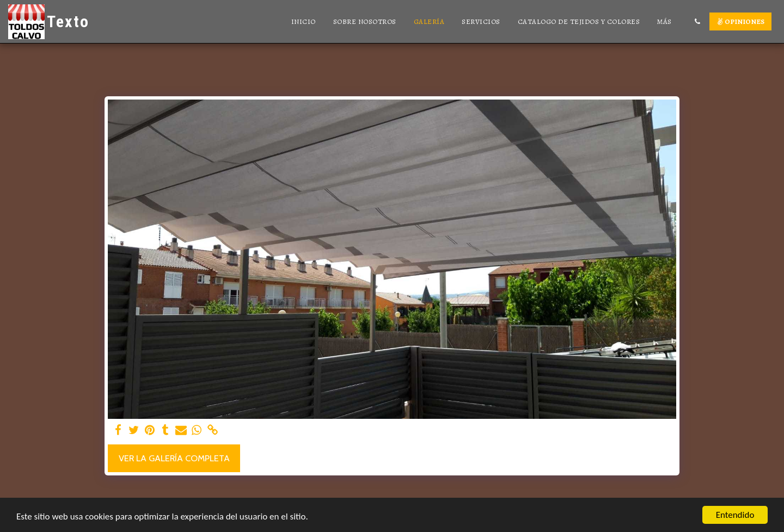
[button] (697, 21)
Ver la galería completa (174, 458)
